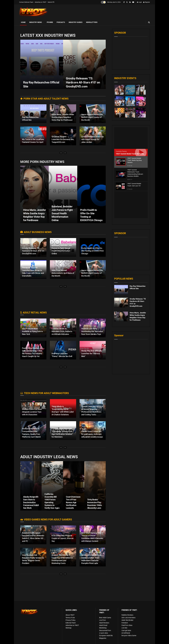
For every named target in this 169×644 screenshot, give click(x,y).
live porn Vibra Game (129, 636)
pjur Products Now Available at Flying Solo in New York (32, 331)
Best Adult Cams (105, 618)
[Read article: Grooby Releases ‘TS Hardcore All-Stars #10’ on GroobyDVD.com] (121, 276)
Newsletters (92, 22)
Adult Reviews (104, 623)
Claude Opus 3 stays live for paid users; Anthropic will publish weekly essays (92, 434)
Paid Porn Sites (127, 625)
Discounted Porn (105, 630)
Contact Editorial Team (26, 2)
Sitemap (69, 628)
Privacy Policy (71, 620)
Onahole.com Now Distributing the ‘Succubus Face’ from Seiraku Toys (92, 331)
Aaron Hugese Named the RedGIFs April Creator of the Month (92, 117)
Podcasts (61, 22)
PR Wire (50, 22)
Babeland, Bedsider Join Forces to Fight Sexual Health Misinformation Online (62, 213)
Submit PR (51, 2)
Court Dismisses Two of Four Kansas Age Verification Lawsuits (73, 502)
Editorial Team (71, 623)
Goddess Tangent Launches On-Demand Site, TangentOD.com (63, 139)
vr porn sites (104, 633)
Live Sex (124, 628)
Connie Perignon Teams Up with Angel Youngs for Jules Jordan (93, 139)
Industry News (36, 22)
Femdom (125, 623)
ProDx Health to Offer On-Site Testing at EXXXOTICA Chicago (93, 251)
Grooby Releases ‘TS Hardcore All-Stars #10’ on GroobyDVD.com (33, 251)
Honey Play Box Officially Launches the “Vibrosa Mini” (92, 354)
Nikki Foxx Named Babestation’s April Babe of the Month (63, 273)
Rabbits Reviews (127, 615)
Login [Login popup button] (139, 2)
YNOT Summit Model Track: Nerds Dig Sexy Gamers (135, 154)
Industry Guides (76, 22)
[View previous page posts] (61, 153)
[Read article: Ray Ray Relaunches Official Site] (121, 263)
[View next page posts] (65, 153)
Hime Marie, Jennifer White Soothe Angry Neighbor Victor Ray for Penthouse (63, 117)
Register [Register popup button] (147, 2)
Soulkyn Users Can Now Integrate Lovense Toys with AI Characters (32, 412)
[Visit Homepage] (33, 12)
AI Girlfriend (126, 633)
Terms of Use (70, 618)
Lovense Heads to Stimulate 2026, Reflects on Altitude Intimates (62, 331)
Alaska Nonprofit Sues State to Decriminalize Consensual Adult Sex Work (31, 502)
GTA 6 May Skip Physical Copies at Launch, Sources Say (63, 538)
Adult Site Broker (127, 620)
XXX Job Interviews (128, 618)
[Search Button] (149, 22)
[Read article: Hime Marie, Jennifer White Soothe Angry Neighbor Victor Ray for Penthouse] (121, 290)
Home (23, 22)
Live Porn (103, 620)
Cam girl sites (126, 630)
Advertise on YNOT (41, 2)
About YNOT (70, 615)
